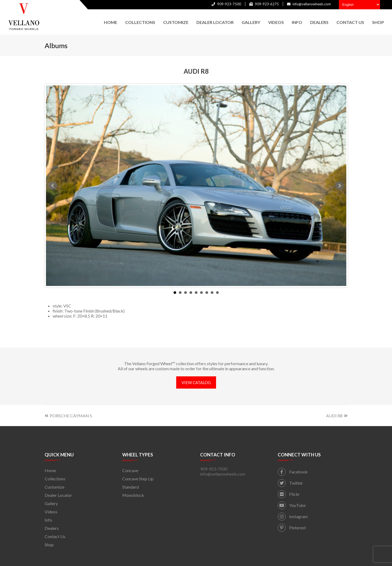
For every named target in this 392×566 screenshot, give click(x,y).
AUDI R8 (337, 416)
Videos (51, 512)
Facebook (293, 472)
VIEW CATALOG (196, 382)
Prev (53, 186)
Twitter (290, 483)
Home (50, 470)
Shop (49, 545)
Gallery (51, 503)
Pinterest (292, 528)
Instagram (293, 516)
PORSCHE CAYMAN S (68, 416)
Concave (130, 470)
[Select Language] (359, 5)
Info (48, 520)
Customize (54, 487)
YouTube (292, 505)
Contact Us (55, 536)
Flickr (289, 494)
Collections (55, 479)
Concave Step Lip (138, 479)
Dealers (52, 528)
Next (339, 186)
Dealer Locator (58, 495)
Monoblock (133, 495)
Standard (130, 487)
